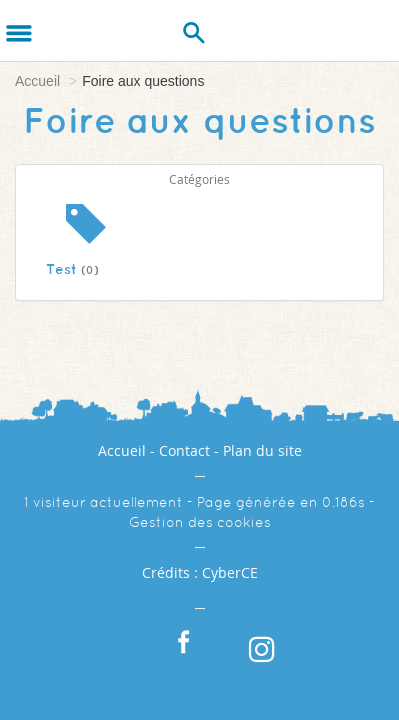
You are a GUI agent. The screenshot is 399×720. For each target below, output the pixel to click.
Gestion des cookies (200, 522)
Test (72, 269)
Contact (184, 450)
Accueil (37, 81)
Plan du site (262, 450)
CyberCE (230, 572)
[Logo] (68, 30)
